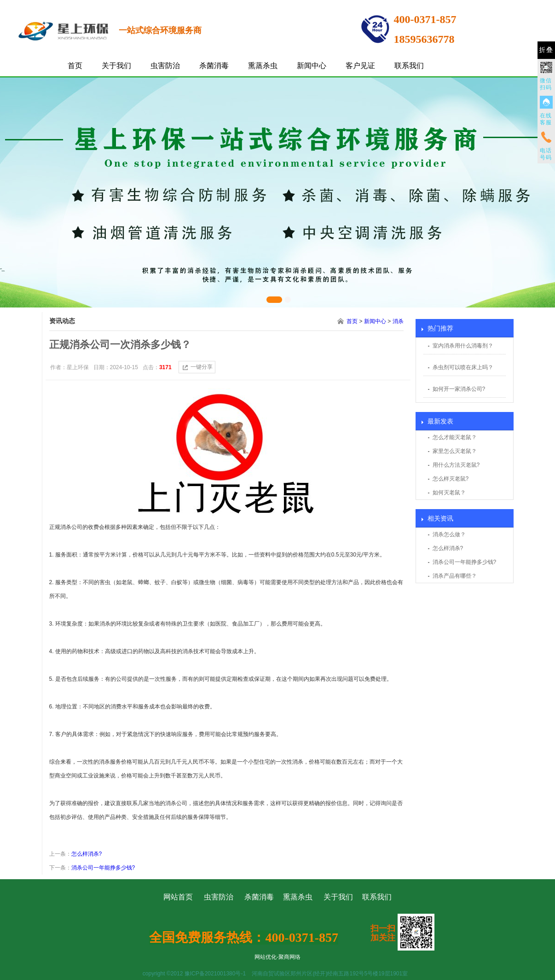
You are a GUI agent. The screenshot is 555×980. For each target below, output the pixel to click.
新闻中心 (312, 66)
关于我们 (116, 66)
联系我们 (409, 66)
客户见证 (360, 66)
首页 (75, 66)
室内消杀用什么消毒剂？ (463, 346)
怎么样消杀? (448, 548)
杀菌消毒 (214, 66)
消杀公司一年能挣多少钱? (465, 562)
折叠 (546, 50)
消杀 (398, 321)
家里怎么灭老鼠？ (455, 451)
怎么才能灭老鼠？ (455, 437)
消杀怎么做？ (449, 534)
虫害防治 (165, 66)
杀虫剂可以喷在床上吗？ (463, 367)
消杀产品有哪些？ (455, 576)
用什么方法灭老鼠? (456, 465)
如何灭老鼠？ (449, 493)
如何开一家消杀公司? (459, 389)
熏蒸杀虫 (263, 66)
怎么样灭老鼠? (451, 479)
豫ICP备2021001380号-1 (215, 974)
